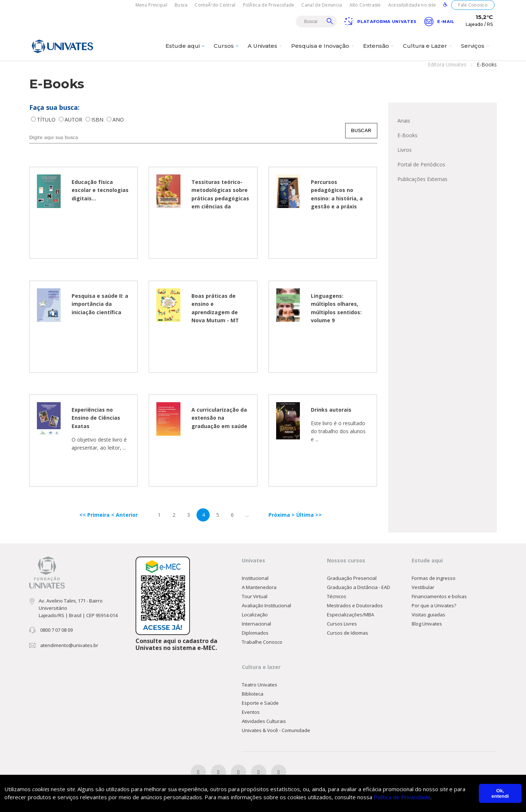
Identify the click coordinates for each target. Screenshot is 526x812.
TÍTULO (47, 120)
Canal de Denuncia (322, 5)
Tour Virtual (255, 597)
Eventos (251, 712)
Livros (405, 150)
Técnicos (337, 597)
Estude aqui (186, 46)
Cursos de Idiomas (348, 633)
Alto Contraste (365, 5)
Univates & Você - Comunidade (276, 731)
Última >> (309, 515)
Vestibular (423, 588)
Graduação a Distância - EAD (359, 588)
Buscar (330, 21)
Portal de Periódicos (421, 165)
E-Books (407, 136)
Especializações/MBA (350, 615)
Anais (404, 121)
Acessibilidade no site (412, 5)
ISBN (98, 120)
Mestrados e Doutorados (355, 606)
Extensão (379, 46)
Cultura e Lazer (428, 46)
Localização (255, 615)
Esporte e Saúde (260, 703)
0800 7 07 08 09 (56, 630)
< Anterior (124, 515)
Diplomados (255, 633)
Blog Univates (427, 624)
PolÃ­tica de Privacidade (269, 5)
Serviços (476, 46)
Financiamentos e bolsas (439, 597)
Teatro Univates (260, 685)
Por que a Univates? (434, 606)
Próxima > (282, 515)
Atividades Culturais (264, 721)
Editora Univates (447, 65)
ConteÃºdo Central (215, 5)
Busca (181, 5)
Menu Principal (151, 5)
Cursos (227, 46)
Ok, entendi (500, 793)
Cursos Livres (342, 624)
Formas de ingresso (434, 578)
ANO (118, 120)
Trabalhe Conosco (262, 642)
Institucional (255, 578)
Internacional (256, 624)
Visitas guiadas (428, 615)
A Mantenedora (259, 588)
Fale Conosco (473, 5)
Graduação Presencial (352, 578)
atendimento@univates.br (69, 646)
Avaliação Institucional (266, 606)
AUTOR (74, 120)
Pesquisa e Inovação (323, 46)
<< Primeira (95, 515)
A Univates (266, 46)
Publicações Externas (422, 179)
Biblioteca (253, 694)
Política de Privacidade (402, 797)
